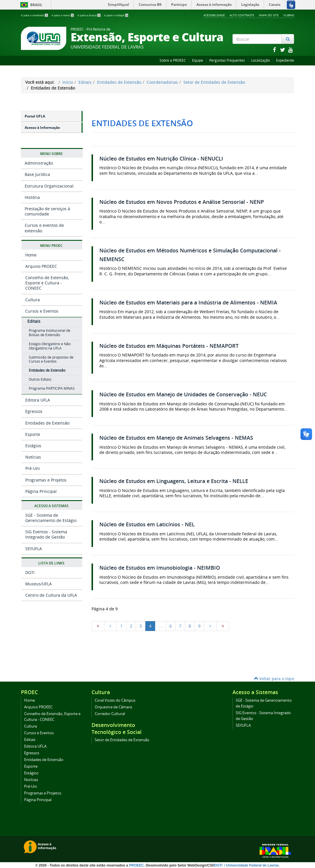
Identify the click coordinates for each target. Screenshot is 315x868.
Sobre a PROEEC (173, 60)
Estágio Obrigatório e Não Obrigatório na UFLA (50, 346)
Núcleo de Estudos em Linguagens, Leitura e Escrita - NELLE (174, 481)
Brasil (30, 5)
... (160, 626)
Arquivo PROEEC (41, 266)
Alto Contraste (242, 15)
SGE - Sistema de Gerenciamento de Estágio (51, 518)
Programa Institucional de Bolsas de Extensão (50, 333)
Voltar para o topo (274, 679)
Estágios (33, 446)
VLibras (289, 15)
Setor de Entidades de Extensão (214, 82)
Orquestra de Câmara (113, 707)
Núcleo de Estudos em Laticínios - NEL (147, 524)
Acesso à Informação (42, 128)
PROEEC (136, 865)
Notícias (33, 457)
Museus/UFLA (39, 584)
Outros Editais (40, 379)
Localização (261, 60)
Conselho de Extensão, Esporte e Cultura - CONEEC (47, 283)
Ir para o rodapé (116, 15)
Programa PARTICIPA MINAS (52, 388)
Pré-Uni (33, 468)
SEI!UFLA (34, 549)
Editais (85, 82)
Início (68, 82)
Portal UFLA (35, 116)
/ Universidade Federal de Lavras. (252, 865)
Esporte (33, 434)
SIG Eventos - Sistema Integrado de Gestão (46, 534)
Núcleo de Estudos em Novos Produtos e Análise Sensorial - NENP (182, 202)
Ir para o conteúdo (35, 15)
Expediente (285, 60)
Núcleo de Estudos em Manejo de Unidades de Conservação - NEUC (183, 394)
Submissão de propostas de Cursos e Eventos (51, 359)
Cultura (33, 300)
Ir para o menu (63, 15)
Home (31, 255)
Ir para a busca (89, 15)
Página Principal (41, 491)
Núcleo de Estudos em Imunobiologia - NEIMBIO (160, 568)
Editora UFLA (38, 400)
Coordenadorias (162, 82)
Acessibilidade (214, 15)
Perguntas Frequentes (227, 60)
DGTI (30, 572)
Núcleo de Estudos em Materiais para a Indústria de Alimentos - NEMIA (188, 303)
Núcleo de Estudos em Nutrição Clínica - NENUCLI (161, 159)
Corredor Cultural (110, 714)
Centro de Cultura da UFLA (51, 595)
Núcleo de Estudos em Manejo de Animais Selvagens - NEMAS (176, 438)
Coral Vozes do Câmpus (115, 700)
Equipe (198, 60)
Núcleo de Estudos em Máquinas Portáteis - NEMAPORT (169, 346)
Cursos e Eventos (42, 311)
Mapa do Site (269, 15)
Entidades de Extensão (119, 82)
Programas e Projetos (46, 480)
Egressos (34, 411)
